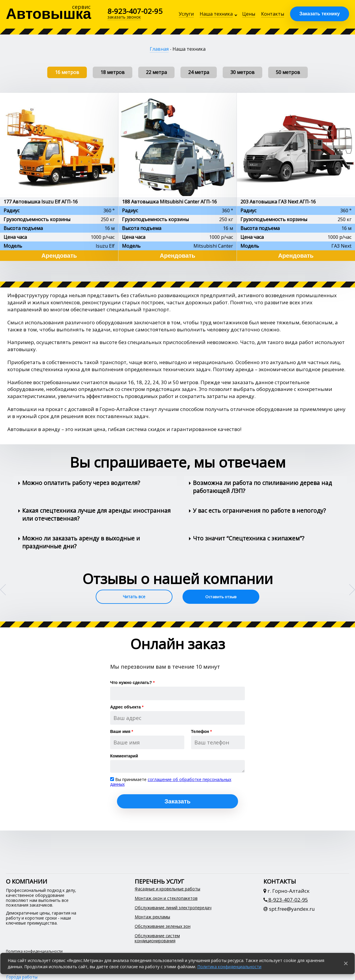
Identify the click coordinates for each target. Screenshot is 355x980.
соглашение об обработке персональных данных (171, 782)
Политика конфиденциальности (229, 967)
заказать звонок (124, 17)
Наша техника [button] (216, 14)
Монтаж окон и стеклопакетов (166, 898)
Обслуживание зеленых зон (163, 926)
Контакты (273, 14)
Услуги (186, 14)
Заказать (177, 801)
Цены (249, 14)
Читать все (134, 597)
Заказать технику (320, 14)
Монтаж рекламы (152, 917)
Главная (159, 49)
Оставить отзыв (221, 597)
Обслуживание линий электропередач (173, 908)
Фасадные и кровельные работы (167, 889)
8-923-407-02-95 (135, 11)
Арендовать (59, 256)
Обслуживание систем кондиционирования (157, 938)
